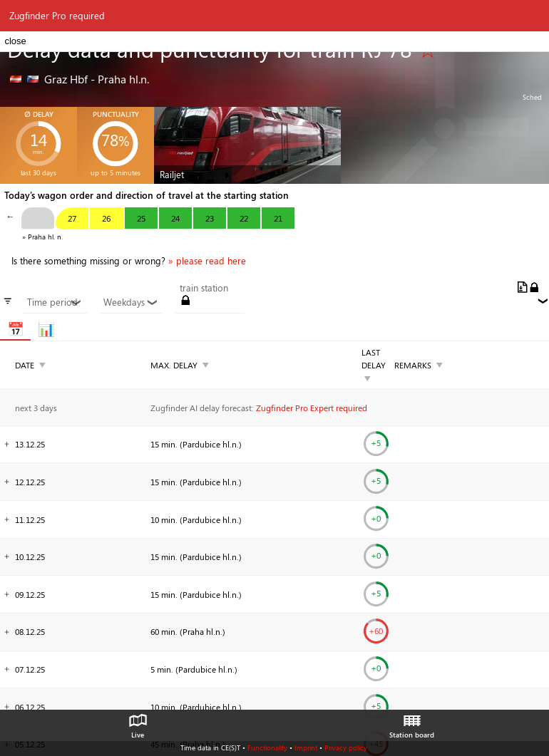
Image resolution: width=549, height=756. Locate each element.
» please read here (207, 261)
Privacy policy (346, 747)
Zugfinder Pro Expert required (312, 408)
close (15, 41)
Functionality (267, 747)
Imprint (306, 747)
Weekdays (131, 302)
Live (138, 723)
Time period (55, 302)
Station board (412, 723)
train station (204, 288)
